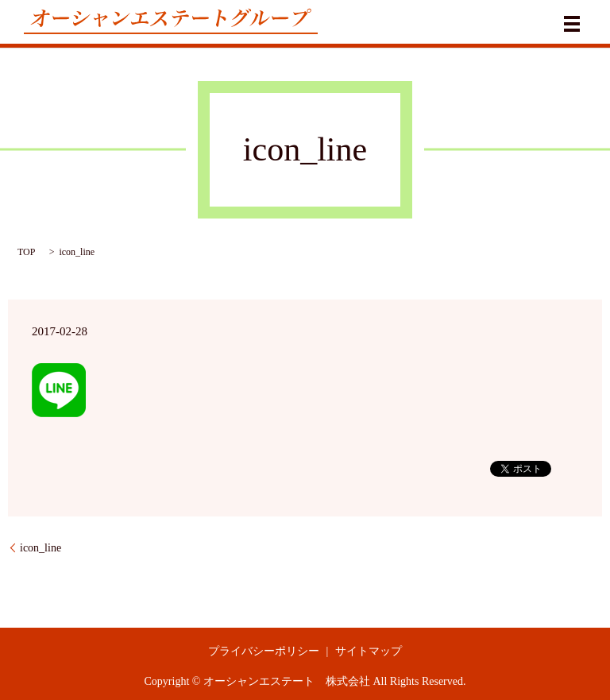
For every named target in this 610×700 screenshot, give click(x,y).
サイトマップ (369, 651)
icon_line (41, 548)
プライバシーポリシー (264, 651)
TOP (26, 252)
